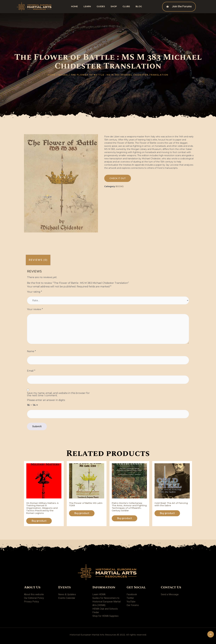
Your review (35, 309)
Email (31, 371)
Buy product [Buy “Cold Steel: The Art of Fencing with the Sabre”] (167, 513)
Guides (101, 6)
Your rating (34, 292)
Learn (87, 6)
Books (63, 75)
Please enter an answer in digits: (46, 400)
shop (114, 6)
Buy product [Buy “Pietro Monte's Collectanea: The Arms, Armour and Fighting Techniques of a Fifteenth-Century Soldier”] (124, 518)
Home (74, 6)
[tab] (38, 260)
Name (31, 351)
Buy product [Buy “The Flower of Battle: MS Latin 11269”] (82, 513)
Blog (139, 6)
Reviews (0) (38, 260)
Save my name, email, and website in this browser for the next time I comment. (58, 394)
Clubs (126, 6)
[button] (118, 178)
